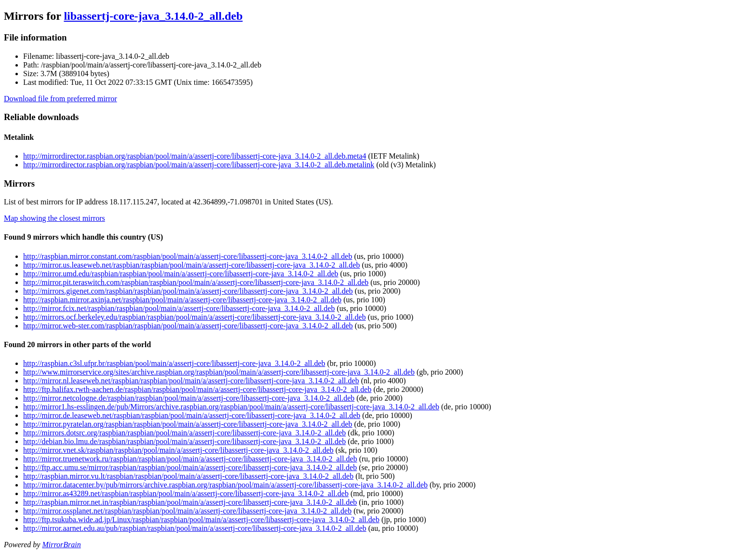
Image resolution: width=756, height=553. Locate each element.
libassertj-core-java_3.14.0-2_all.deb (153, 16)
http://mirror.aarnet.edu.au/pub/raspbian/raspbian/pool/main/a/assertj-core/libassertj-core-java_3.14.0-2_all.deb (195, 528)
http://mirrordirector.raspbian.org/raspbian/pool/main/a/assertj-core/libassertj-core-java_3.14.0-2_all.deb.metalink (199, 165)
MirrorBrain (61, 545)
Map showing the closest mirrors (54, 218)
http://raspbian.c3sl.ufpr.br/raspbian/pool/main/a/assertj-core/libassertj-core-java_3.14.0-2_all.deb (174, 363)
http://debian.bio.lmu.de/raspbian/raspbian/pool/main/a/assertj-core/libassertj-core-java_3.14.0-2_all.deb (184, 441)
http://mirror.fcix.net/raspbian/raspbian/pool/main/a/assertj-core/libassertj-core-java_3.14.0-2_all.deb (179, 308)
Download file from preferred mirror (61, 99)
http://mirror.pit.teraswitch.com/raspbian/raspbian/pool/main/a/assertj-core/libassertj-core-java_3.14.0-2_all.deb (196, 282)
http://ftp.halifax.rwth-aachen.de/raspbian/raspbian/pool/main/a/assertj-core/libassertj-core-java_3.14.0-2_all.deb (197, 389)
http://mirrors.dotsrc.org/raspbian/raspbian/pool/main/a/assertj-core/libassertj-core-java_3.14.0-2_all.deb (184, 433)
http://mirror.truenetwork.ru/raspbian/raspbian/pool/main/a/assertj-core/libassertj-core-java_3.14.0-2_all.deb (190, 459)
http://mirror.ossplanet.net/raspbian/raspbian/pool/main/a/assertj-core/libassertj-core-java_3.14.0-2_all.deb (187, 511)
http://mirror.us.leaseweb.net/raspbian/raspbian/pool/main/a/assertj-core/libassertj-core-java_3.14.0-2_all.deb (191, 265)
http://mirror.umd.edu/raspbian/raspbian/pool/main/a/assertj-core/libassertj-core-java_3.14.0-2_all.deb (181, 274)
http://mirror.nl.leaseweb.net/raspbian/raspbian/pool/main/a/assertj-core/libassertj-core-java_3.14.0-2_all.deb (191, 381)
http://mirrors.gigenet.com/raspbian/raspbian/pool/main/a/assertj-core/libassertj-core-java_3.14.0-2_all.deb (188, 291)
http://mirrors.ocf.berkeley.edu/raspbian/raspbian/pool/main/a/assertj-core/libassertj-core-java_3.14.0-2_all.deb (195, 317)
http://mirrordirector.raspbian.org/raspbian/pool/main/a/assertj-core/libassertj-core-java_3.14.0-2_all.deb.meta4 (195, 156)
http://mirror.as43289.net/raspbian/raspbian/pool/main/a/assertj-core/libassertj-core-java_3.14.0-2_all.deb (186, 493)
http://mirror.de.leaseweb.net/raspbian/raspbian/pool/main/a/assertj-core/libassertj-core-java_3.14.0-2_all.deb (192, 415)
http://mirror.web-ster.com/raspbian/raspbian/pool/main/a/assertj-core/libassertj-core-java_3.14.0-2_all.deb (188, 326)
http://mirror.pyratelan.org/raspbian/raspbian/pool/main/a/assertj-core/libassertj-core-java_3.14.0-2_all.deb (188, 424)
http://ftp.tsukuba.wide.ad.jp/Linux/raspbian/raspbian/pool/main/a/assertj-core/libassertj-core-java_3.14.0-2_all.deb (201, 519)
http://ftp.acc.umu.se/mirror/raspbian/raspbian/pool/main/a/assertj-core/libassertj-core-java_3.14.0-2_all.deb (190, 467)
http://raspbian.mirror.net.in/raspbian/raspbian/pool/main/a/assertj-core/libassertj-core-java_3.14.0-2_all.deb (190, 502)
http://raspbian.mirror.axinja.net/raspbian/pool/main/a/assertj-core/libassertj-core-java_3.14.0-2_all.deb (182, 300)
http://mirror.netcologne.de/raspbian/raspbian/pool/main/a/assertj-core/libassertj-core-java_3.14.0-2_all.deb (189, 398)
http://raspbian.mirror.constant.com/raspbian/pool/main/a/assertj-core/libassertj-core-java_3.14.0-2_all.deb (188, 256)
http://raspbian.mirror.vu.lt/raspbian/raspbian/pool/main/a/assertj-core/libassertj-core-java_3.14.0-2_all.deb (188, 476)
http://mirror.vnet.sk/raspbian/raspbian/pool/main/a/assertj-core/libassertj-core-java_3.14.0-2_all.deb (178, 450)
